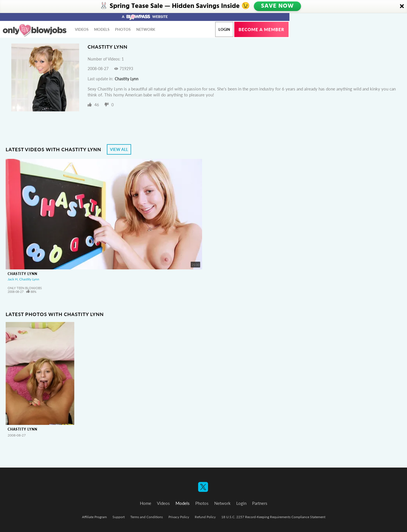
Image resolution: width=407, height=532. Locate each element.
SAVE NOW (277, 6)
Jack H (13, 279)
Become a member (261, 29)
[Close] (402, 7)
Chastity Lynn (127, 79)
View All (119, 149)
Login (224, 29)
